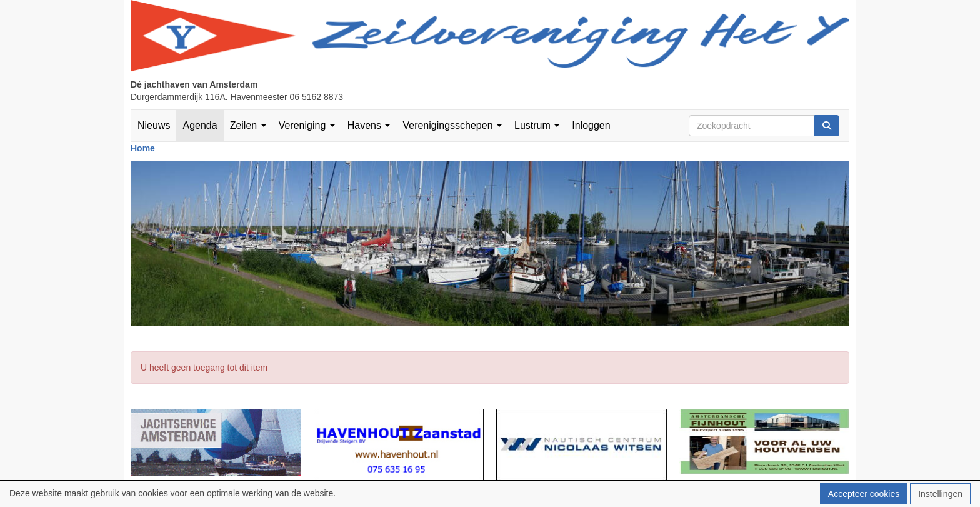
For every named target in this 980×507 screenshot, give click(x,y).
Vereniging (307, 125)
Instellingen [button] (940, 494)
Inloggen (591, 125)
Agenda (200, 125)
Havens (369, 125)
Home (143, 148)
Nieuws (154, 125)
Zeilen (248, 125)
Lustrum (537, 125)
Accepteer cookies (864, 494)
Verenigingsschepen (452, 125)
